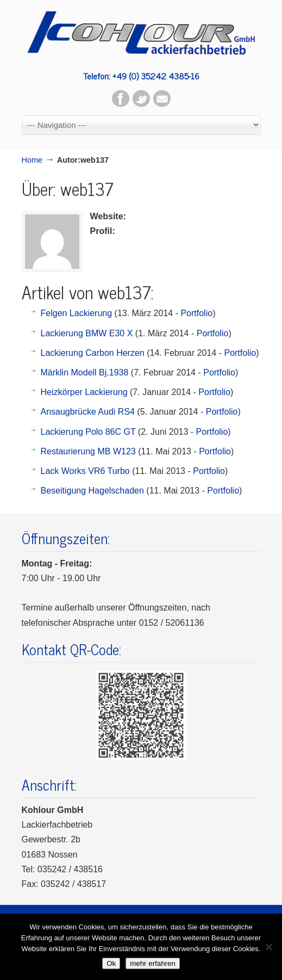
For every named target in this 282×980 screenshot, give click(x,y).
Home (32, 160)
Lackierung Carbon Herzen (93, 353)
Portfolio (196, 313)
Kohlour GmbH (141, 33)
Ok (111, 963)
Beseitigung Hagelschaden (92, 491)
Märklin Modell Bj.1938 (85, 372)
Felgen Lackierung (77, 313)
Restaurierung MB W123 (88, 451)
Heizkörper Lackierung (84, 392)
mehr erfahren (153, 963)
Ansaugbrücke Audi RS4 (88, 412)
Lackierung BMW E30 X (87, 333)
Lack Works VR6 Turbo (85, 471)
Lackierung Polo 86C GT (88, 432)
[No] (268, 947)
